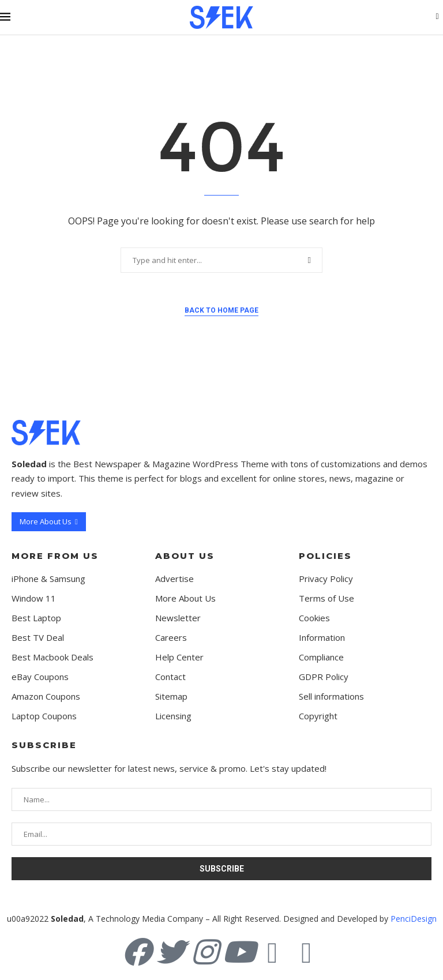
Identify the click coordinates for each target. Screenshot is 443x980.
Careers (171, 638)
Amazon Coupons (46, 696)
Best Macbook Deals (52, 657)
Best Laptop (36, 618)
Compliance (321, 657)
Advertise (174, 579)
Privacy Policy (326, 579)
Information (322, 638)
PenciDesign (414, 919)
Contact (170, 677)
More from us (55, 556)
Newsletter (178, 618)
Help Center (179, 657)
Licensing (173, 716)
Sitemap (171, 696)
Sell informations (331, 696)
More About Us (185, 598)
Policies (325, 556)
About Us (185, 556)
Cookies (314, 618)
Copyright (318, 716)
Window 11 (34, 598)
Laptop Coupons (44, 716)
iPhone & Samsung (48, 579)
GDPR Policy (324, 677)
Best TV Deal (38, 638)
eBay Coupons (40, 677)
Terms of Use (326, 598)
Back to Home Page (221, 310)
